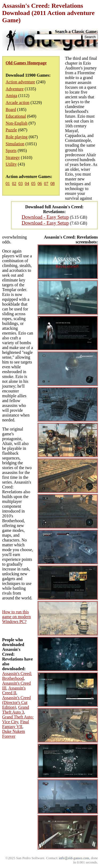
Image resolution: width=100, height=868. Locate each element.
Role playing (17, 137)
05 (33, 183)
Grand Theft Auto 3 (15, 710)
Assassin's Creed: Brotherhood (17, 676)
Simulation (15, 144)
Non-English (17, 123)
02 (14, 183)
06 (40, 183)
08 (53, 183)
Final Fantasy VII (16, 724)
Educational (16, 116)
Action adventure (20, 82)
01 (8, 183)
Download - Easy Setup (45, 217)
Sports (11, 151)
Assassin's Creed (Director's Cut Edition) (16, 702)
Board (11, 110)
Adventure (15, 89)
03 (21, 183)
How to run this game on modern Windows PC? (17, 617)
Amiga (11, 96)
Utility (11, 164)
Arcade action (17, 103)
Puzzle (11, 130)
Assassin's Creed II (14, 690)
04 (27, 183)
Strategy (13, 157)
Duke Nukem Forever (14, 734)
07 (46, 183)
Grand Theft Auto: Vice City (18, 719)
